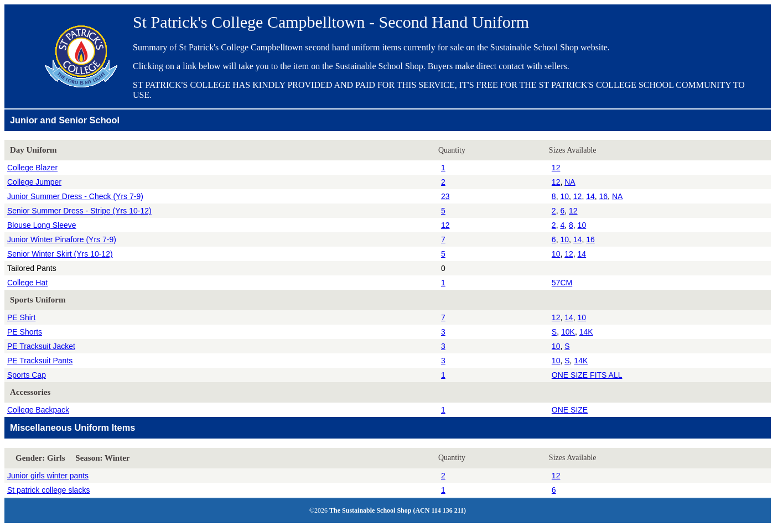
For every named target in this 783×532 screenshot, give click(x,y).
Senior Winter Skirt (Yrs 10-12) (60, 254)
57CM (562, 283)
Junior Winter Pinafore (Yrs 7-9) (62, 239)
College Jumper (34, 182)
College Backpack (38, 410)
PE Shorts (25, 332)
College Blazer (32, 168)
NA (570, 182)
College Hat (27, 283)
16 (604, 196)
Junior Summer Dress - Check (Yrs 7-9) (75, 196)
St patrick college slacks (48, 490)
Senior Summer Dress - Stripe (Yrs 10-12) (79, 211)
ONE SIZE (570, 410)
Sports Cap (27, 375)
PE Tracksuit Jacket (41, 346)
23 (445, 196)
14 (590, 196)
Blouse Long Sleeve (42, 225)
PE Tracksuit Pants (40, 361)
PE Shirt (21, 317)
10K (568, 332)
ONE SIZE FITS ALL (587, 375)
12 (556, 168)
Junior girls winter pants (48, 476)
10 (564, 196)
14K (586, 332)
